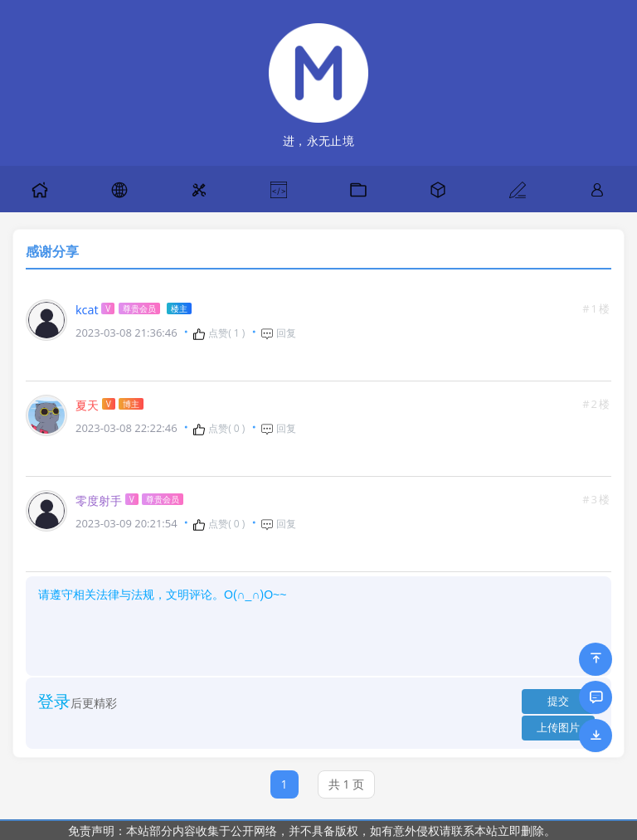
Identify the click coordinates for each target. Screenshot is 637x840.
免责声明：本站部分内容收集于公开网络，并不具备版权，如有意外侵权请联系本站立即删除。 (312, 830)
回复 (278, 333)
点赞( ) (219, 333)
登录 (54, 701)
